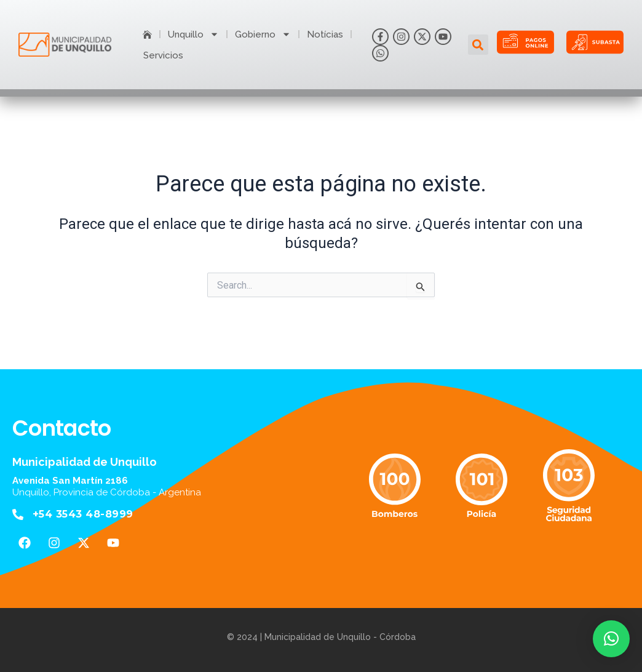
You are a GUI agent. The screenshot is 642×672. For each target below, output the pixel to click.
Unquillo (193, 34)
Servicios (163, 55)
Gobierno (263, 34)
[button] (478, 45)
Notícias (325, 34)
